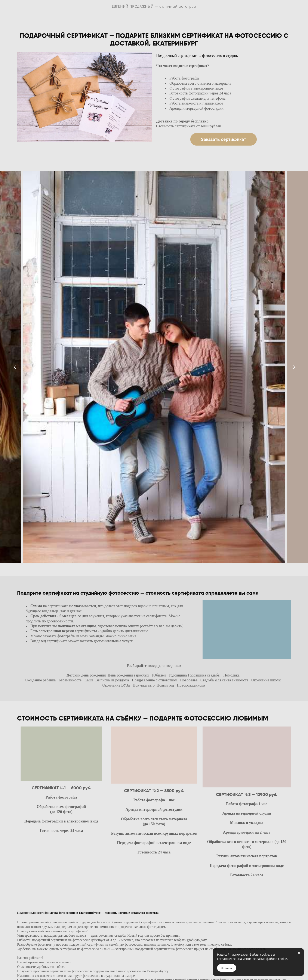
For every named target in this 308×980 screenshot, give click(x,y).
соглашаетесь (227, 959)
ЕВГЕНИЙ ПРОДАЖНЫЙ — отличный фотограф (154, 9)
